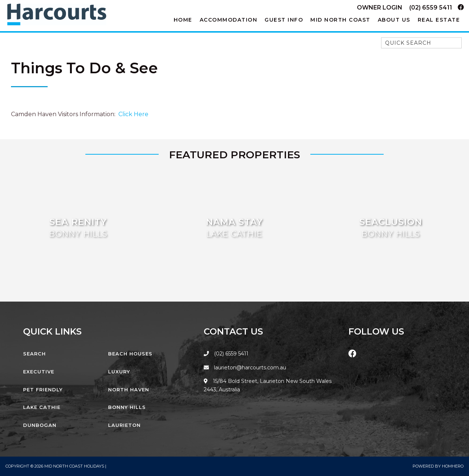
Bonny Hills (127, 407)
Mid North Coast (340, 20)
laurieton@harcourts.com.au (245, 368)
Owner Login (380, 8)
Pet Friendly (43, 390)
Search (34, 354)
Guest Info (284, 20)
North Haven (129, 390)
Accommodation (229, 20)
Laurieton (124, 425)
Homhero (453, 466)
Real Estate (439, 20)
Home (183, 20)
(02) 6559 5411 (431, 8)
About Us (394, 20)
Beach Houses (130, 354)
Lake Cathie (42, 407)
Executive (39, 372)
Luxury (119, 372)
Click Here (133, 114)
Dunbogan (40, 425)
